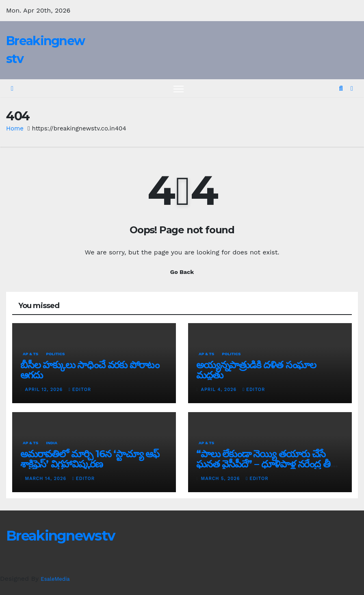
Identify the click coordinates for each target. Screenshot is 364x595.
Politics (55, 354)
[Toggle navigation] (179, 89)
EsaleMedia (55, 579)
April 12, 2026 (45, 390)
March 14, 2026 (47, 479)
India (52, 443)
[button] (341, 88)
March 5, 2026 (222, 479)
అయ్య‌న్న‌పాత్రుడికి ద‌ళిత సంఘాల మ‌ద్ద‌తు (256, 370)
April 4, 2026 (220, 390)
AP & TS (30, 354)
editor (80, 390)
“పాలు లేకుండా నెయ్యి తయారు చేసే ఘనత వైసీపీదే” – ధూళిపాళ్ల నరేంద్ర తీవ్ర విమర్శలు (266, 464)
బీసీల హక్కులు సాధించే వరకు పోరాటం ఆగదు (90, 370)
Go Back (182, 272)
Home (15, 128)
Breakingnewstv (60, 536)
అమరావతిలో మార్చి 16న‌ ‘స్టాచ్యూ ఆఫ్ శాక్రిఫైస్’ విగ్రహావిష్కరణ (90, 459)
